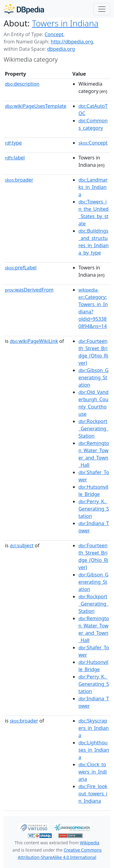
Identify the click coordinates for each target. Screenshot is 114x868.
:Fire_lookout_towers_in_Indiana (93, 794)
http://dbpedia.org (72, 42)
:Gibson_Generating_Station (93, 378)
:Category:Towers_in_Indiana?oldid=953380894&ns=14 (93, 308)
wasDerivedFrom (29, 290)
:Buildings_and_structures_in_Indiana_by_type (93, 242)
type (13, 143)
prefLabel (21, 268)
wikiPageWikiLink (34, 341)
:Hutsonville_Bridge (93, 490)
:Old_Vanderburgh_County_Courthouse (93, 403)
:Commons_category (93, 124)
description (22, 84)
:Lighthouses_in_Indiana (94, 750)
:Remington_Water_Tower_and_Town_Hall (94, 454)
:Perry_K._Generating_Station (94, 509)
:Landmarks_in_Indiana (93, 187)
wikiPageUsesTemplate (36, 106)
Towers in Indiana (65, 23)
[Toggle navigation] (102, 9)
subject (22, 545)
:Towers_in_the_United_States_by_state (93, 213)
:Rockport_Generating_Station (93, 429)
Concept (54, 34)
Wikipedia (90, 843)
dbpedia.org (61, 49)
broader (19, 180)
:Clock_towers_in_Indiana (93, 772)
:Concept (93, 143)
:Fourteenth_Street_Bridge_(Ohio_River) (93, 352)
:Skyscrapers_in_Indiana (94, 728)
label (15, 158)
